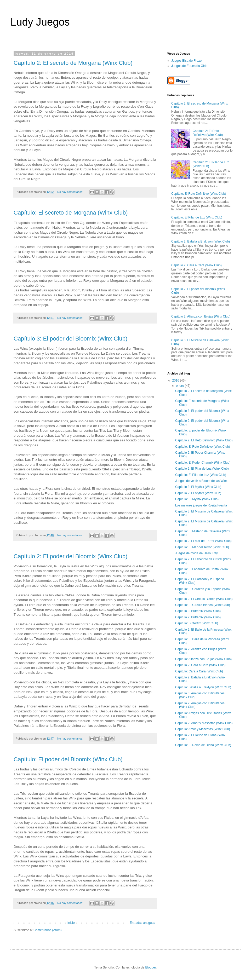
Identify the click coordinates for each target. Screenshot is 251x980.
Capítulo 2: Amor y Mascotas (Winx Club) (204, 723)
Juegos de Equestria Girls (189, 66)
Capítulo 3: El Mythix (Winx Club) (198, 487)
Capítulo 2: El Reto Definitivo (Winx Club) (208, 133)
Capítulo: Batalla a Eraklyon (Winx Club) (203, 687)
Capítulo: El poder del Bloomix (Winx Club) (68, 759)
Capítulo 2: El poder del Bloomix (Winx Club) (70, 556)
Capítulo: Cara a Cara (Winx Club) (199, 671)
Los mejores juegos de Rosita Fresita (201, 505)
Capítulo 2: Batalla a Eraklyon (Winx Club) (201, 241)
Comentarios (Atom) (47, 930)
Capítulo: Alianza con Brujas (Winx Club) (203, 659)
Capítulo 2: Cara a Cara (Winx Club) (196, 265)
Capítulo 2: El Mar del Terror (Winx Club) (203, 541)
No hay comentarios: (71, 192)
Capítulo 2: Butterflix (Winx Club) (198, 617)
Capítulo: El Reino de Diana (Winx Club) (203, 745)
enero (180, 386)
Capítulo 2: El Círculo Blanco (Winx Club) (204, 599)
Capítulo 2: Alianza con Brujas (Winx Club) (201, 316)
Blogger (150, 967)
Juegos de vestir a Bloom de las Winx (201, 481)
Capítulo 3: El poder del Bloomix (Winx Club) (70, 339)
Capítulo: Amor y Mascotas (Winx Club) (202, 729)
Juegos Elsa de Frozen (187, 61)
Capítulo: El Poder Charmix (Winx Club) (203, 463)
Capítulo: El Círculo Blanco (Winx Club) (202, 605)
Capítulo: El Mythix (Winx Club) (197, 499)
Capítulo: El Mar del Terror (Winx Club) (202, 547)
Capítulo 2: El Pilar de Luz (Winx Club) (202, 469)
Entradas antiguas (142, 923)
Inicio (71, 923)
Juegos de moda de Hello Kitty (196, 553)
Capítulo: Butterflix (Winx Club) (197, 623)
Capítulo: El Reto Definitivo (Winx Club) (199, 194)
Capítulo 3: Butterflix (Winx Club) (198, 611)
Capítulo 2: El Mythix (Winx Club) (198, 493)
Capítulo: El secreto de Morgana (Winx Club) (71, 213)
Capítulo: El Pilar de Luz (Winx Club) (197, 217)
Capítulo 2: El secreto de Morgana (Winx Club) (73, 63)
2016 (176, 381)
